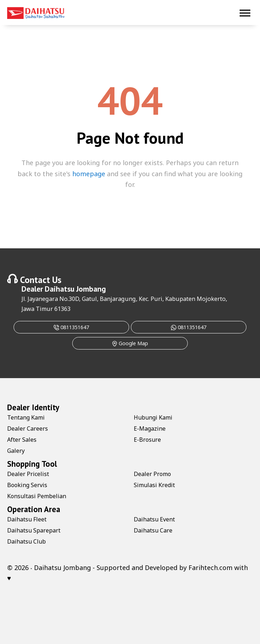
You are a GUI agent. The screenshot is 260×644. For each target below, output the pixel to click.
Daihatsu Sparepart (34, 530)
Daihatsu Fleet (27, 519)
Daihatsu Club (26, 541)
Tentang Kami (26, 417)
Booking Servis (27, 485)
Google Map (130, 343)
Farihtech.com (210, 568)
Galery (16, 451)
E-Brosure (147, 440)
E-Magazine (150, 428)
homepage (89, 174)
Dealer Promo (152, 474)
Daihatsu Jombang (75, 289)
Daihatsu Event (154, 519)
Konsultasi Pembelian (37, 496)
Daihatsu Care (153, 530)
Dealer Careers (28, 428)
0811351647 (71, 327)
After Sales (22, 440)
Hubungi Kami (153, 417)
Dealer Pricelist (28, 474)
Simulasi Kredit (154, 485)
